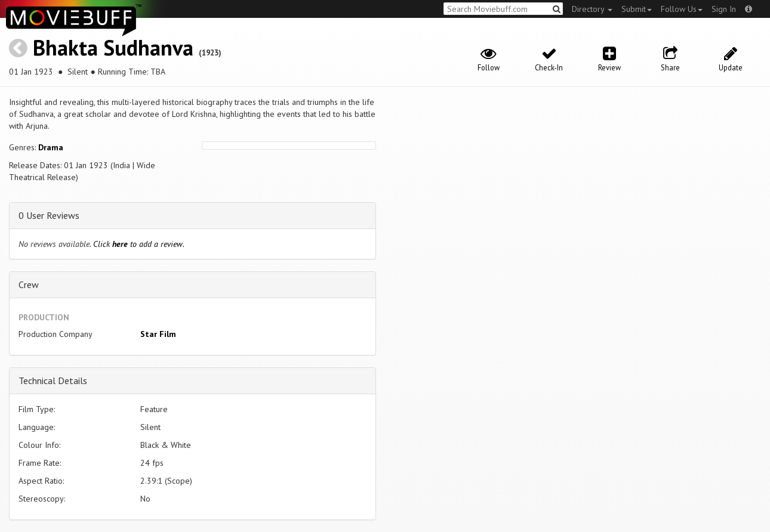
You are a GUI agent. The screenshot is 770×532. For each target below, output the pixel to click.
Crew (29, 284)
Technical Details (53, 381)
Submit (637, 9)
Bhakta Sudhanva (113, 47)
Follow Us (682, 9)
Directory (592, 9)
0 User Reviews (49, 215)
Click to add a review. (139, 244)
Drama (51, 147)
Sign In (724, 9)
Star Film (158, 334)
